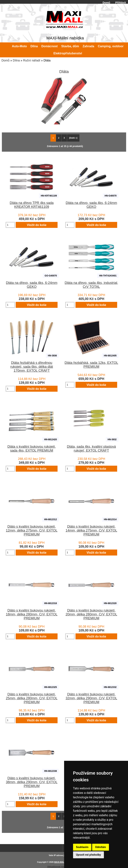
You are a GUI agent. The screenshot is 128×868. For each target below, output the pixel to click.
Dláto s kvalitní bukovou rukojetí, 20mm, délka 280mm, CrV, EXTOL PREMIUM (91, 614)
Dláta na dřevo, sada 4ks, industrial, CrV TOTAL (91, 285)
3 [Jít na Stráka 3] (64, 138)
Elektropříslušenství (68, 53)
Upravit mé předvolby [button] (88, 855)
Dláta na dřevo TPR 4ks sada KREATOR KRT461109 (32, 205)
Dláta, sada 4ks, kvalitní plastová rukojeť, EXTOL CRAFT (91, 449)
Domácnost (49, 46)
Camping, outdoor (111, 46)
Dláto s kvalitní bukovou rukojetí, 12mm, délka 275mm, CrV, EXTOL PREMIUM (32, 530)
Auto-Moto (19, 46)
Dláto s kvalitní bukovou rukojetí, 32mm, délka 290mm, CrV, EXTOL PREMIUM (91, 698)
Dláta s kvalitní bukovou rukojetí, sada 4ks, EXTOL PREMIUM (32, 449)
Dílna (16, 60)
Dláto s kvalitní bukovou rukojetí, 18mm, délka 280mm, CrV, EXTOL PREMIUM (32, 614)
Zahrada (88, 46)
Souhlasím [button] (82, 847)
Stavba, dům (70, 46)
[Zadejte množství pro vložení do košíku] (10, 225)
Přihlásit (121, 3)
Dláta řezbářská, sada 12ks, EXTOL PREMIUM (91, 365)
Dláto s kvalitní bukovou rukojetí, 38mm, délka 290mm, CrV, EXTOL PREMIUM (32, 782)
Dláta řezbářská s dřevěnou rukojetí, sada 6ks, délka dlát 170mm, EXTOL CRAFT (32, 367)
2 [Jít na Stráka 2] (59, 138)
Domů (106, 3)
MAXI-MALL (60, 862)
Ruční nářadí (32, 60)
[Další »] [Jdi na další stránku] (73, 138)
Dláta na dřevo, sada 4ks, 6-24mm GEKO (91, 205)
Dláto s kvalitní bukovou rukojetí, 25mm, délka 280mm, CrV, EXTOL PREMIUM (32, 698)
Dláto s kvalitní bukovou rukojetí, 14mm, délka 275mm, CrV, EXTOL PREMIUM (91, 530)
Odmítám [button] (101, 847)
